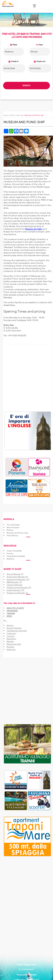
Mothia (10, 530)
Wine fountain (13, 527)
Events (10, 553)
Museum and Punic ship (17, 533)
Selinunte (11, 650)
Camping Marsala (15, 585)
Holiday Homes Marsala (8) (19, 587)
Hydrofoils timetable (16, 556)
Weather (11, 559)
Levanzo (11, 636)
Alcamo (10, 625)
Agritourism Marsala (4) (17, 577)
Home (6, 115)
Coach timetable (14, 551)
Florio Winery (12, 535)
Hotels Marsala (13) (15, 590)
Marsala (20, 115)
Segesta (10, 647)
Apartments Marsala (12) (18, 579)
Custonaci (11, 633)
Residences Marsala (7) (17, 593)
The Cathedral (13, 525)
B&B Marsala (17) (14, 582)
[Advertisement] (26, 378)
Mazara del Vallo (34, 229)
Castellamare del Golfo (17, 631)
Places (13, 115)
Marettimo (11, 639)
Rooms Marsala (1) (15, 574)
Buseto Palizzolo (14, 628)
